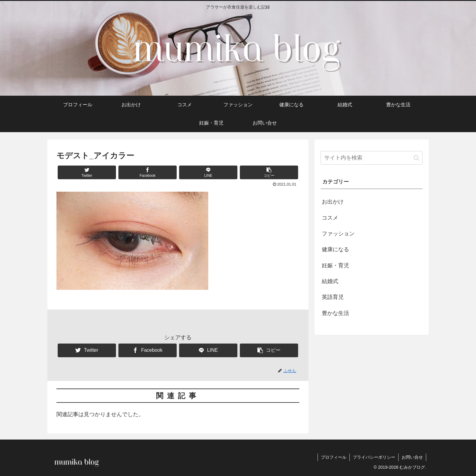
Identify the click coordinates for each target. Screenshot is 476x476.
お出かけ (333, 202)
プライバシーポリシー (374, 457)
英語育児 (333, 297)
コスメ (330, 218)
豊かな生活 (335, 313)
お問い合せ (412, 457)
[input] (372, 158)
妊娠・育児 (335, 265)
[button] (269, 172)
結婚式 (330, 281)
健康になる (335, 249)
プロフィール (334, 457)
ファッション (338, 234)
